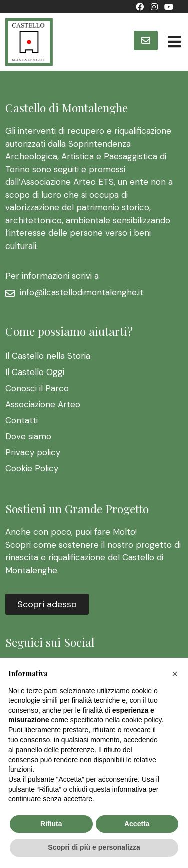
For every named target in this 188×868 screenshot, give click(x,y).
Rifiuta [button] (51, 824)
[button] (146, 40)
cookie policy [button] (142, 720)
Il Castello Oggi (35, 372)
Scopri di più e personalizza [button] (94, 847)
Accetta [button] (137, 824)
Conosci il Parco (37, 388)
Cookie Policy (32, 468)
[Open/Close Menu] (174, 42)
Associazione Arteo (43, 404)
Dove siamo (28, 436)
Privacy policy (33, 452)
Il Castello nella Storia (48, 356)
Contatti (21, 420)
